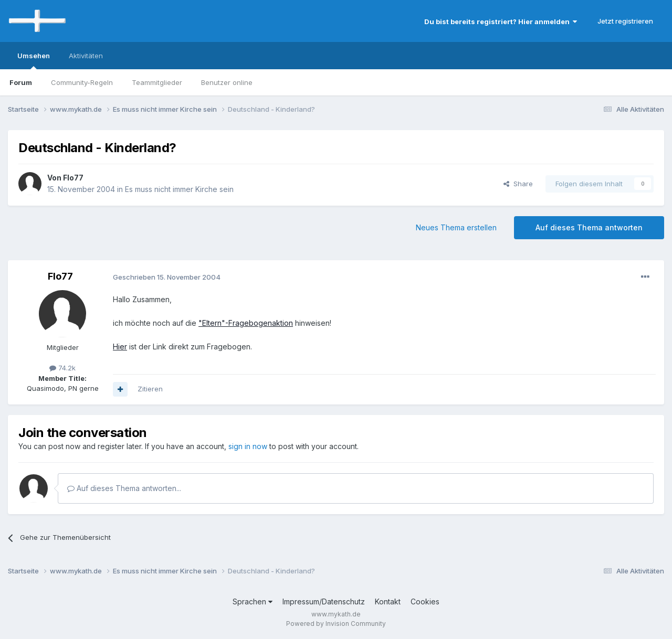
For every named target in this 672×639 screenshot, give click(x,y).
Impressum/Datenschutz (324, 601)
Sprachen (253, 601)
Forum (21, 82)
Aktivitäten (86, 56)
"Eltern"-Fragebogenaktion (246, 323)
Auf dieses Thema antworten (589, 227)
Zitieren (150, 389)
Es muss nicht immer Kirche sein (179, 189)
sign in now (248, 446)
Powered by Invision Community (336, 624)
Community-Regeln (82, 82)
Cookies (425, 601)
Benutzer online (227, 82)
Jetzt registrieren (625, 21)
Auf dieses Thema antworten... (124, 488)
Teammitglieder (157, 82)
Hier (120, 347)
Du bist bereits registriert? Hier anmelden (501, 22)
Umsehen (34, 60)
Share (518, 184)
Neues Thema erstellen (456, 227)
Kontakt (388, 601)
